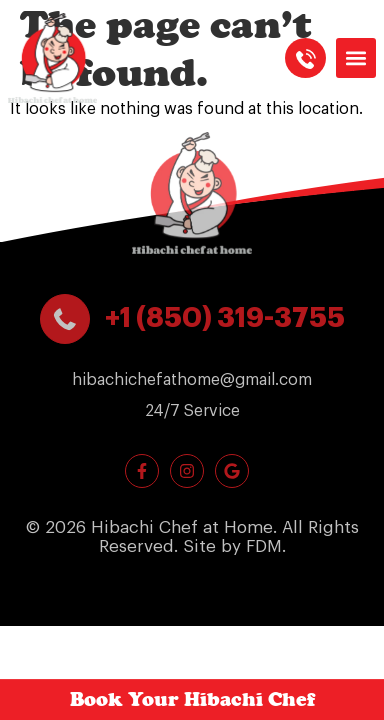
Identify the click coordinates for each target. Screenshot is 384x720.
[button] (356, 58)
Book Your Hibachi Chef (192, 699)
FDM (264, 546)
